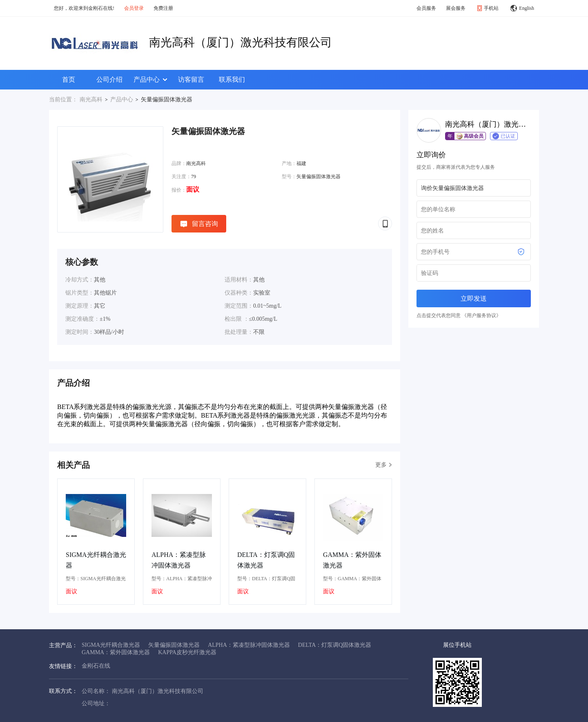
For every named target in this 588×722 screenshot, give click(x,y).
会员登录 (134, 8)
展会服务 (456, 8)
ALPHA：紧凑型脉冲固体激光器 (179, 560)
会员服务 (426, 8)
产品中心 (150, 79)
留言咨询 (199, 224)
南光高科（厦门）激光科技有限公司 (241, 42)
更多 (384, 465)
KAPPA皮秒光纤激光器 (187, 652)
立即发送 (474, 298)
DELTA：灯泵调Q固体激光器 (266, 560)
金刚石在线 (96, 666)
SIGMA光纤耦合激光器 (96, 560)
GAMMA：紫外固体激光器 (352, 560)
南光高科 (91, 99)
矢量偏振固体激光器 (174, 645)
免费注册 (163, 8)
